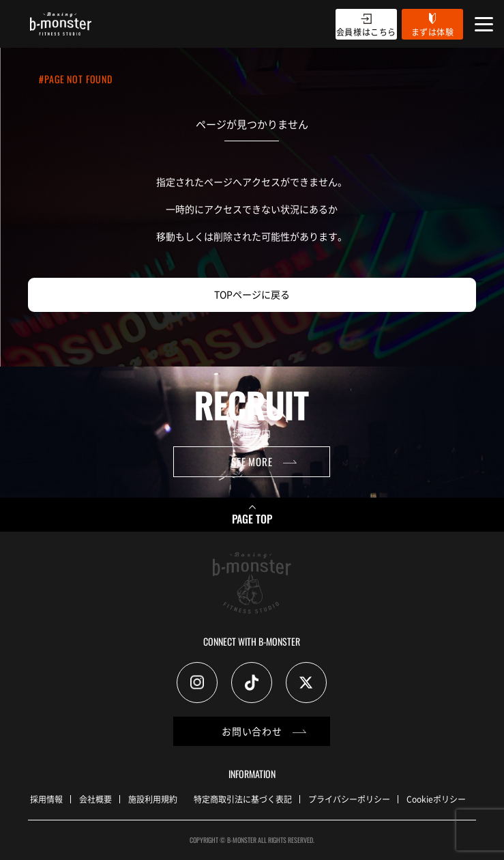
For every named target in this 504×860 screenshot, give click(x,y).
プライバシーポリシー (349, 799)
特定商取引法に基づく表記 (243, 799)
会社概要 (95, 799)
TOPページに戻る (252, 294)
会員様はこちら (366, 32)
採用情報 (46, 799)
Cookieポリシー (436, 799)
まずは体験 (433, 32)
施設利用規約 (153, 799)
